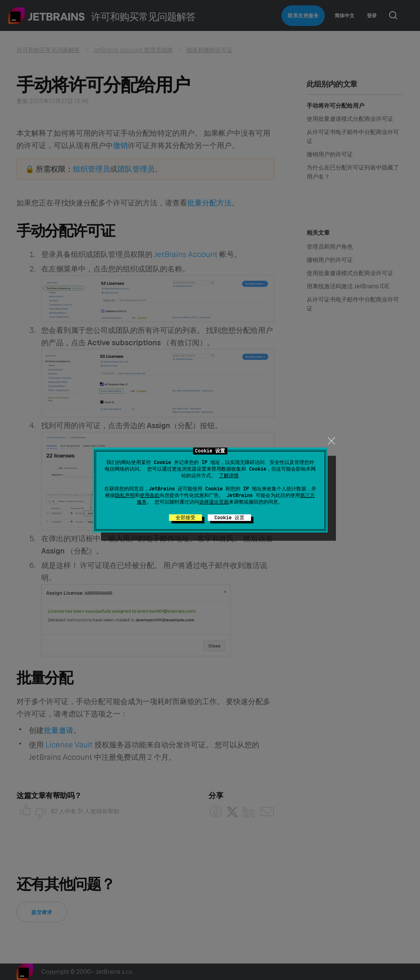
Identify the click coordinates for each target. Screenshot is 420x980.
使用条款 (150, 495)
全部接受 (185, 518)
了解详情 (229, 476)
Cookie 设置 (229, 518)
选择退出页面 (214, 502)
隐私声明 (125, 495)
